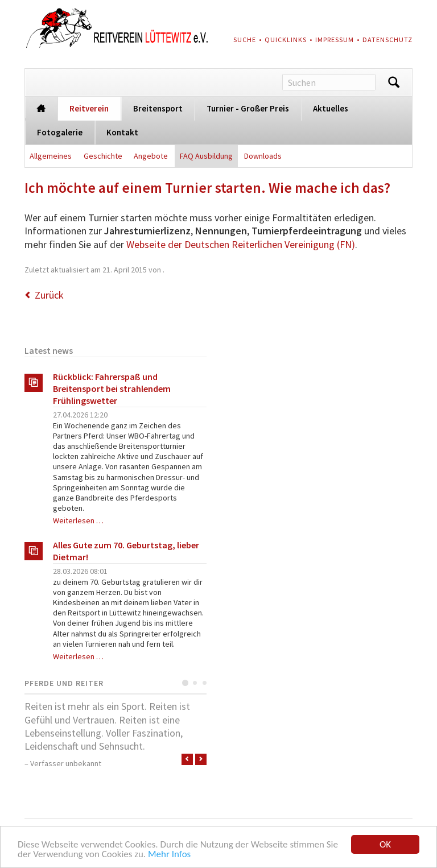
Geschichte (103, 156)
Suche (245, 40)
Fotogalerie (60, 132)
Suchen (394, 82)
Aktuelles (331, 108)
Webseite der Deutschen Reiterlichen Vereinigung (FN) (241, 244)
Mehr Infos (169, 855)
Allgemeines (51, 156)
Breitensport (158, 108)
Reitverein (89, 108)
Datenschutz (387, 40)
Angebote (151, 156)
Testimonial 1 (185, 683)
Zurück (49, 295)
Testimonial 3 (205, 683)
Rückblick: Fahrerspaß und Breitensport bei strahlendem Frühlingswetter (112, 388)
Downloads (263, 156)
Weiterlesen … (78, 520)
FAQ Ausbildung (206, 156)
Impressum (335, 40)
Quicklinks (286, 40)
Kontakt (122, 132)
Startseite (41, 107)
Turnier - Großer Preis (248, 108)
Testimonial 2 (195, 683)
